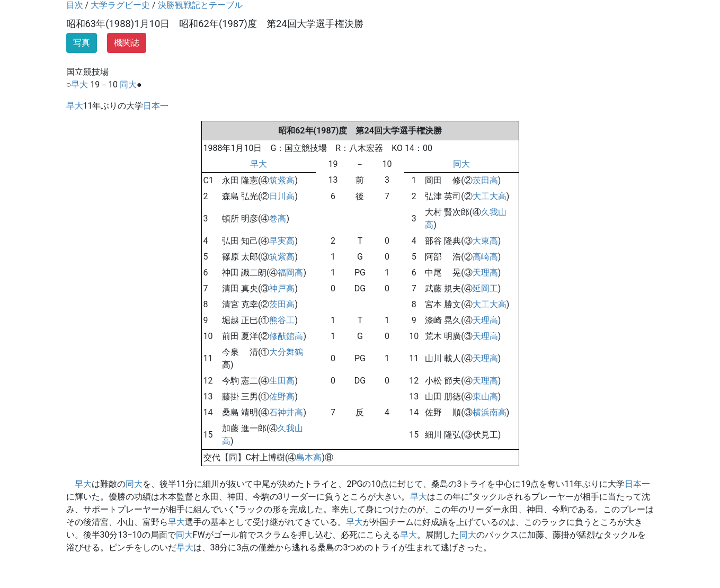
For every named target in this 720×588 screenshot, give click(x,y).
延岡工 (485, 288)
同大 (128, 84)
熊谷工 (282, 320)
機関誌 (127, 43)
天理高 (485, 273)
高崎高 (485, 257)
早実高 (282, 241)
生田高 (282, 381)
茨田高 (485, 180)
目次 (75, 5)
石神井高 (286, 412)
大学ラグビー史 (120, 5)
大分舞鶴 (286, 352)
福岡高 (290, 273)
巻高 (278, 219)
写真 (82, 43)
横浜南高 (490, 412)
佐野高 (282, 397)
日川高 (282, 196)
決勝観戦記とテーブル (200, 5)
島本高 (309, 457)
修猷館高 (286, 336)
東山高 (485, 397)
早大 (79, 84)
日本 (152, 106)
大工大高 (490, 196)
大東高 (485, 241)
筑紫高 (282, 180)
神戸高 (282, 288)
